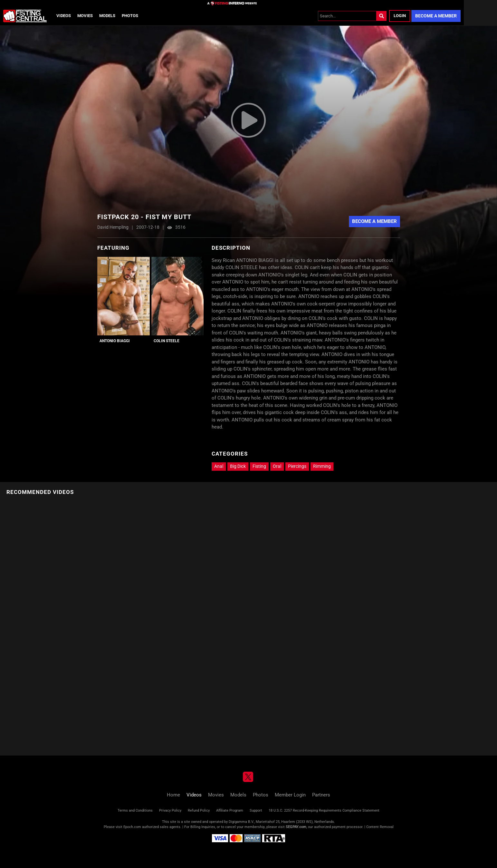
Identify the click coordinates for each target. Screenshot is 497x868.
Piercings (297, 466)
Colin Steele (167, 341)
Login (400, 16)
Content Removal (380, 827)
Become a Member (436, 16)
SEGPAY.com (296, 827)
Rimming (322, 466)
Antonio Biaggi (115, 341)
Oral (277, 466)
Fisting (259, 466)
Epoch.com (132, 827)
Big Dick (238, 466)
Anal (219, 466)
